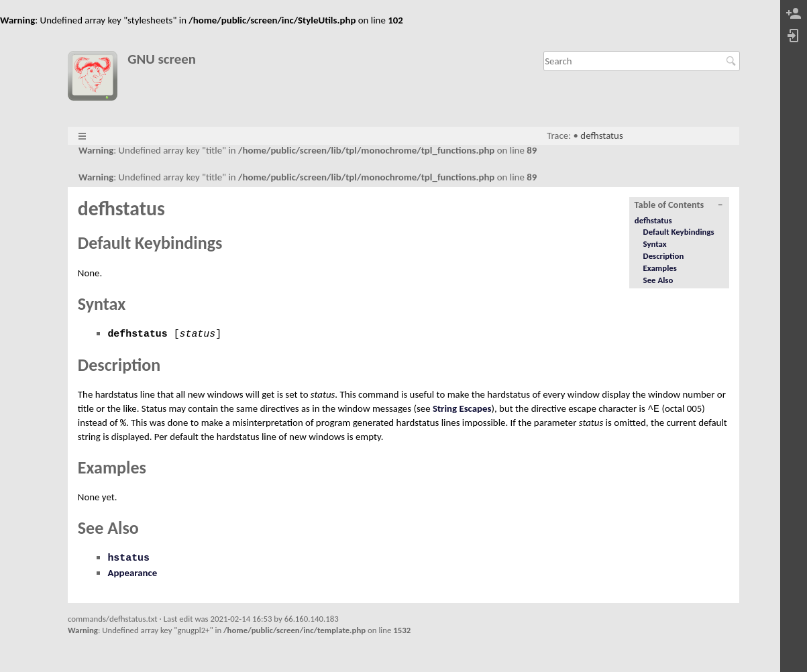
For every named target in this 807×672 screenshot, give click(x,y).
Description (664, 256)
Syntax (655, 244)
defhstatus (601, 135)
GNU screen (162, 59)
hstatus (128, 558)
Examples (660, 268)
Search (733, 61)
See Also (658, 280)
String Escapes (462, 408)
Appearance (132, 573)
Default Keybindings (679, 232)
